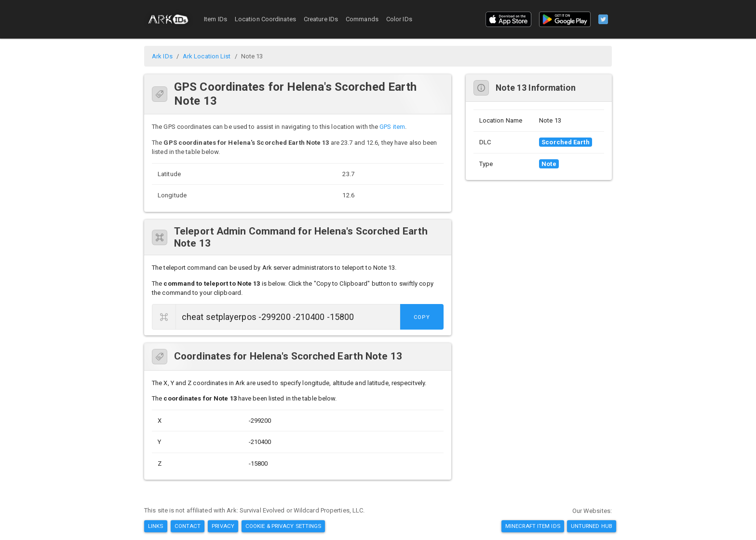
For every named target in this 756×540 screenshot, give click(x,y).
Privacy (223, 526)
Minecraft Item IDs (533, 526)
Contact (188, 526)
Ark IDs (162, 56)
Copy (422, 317)
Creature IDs (321, 19)
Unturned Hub (592, 526)
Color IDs (399, 19)
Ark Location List (207, 56)
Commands (362, 19)
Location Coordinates (265, 19)
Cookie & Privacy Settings (283, 526)
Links (156, 526)
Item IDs (216, 19)
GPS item (392, 127)
